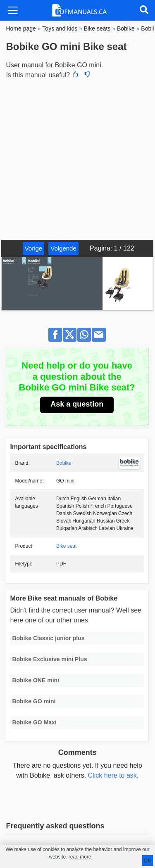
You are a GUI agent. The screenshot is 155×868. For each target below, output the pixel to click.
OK (148, 861)
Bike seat (66, 546)
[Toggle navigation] (13, 10)
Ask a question (77, 404)
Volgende (63, 248)
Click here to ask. (113, 775)
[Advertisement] (77, 158)
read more (80, 857)
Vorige (34, 248)
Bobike (64, 463)
